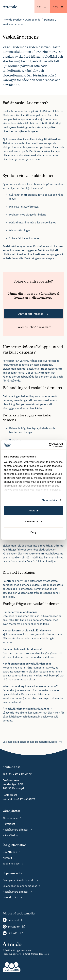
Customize (34, 521)
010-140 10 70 (22, 774)
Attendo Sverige (12, 20)
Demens (49, 20)
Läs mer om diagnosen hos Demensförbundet (33, 742)
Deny (34, 532)
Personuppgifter (11, 954)
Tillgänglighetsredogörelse (35, 954)
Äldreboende (33, 20)
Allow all (34, 511)
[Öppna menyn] (58, 7)
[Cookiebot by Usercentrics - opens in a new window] (49, 445)
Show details (49, 500)
